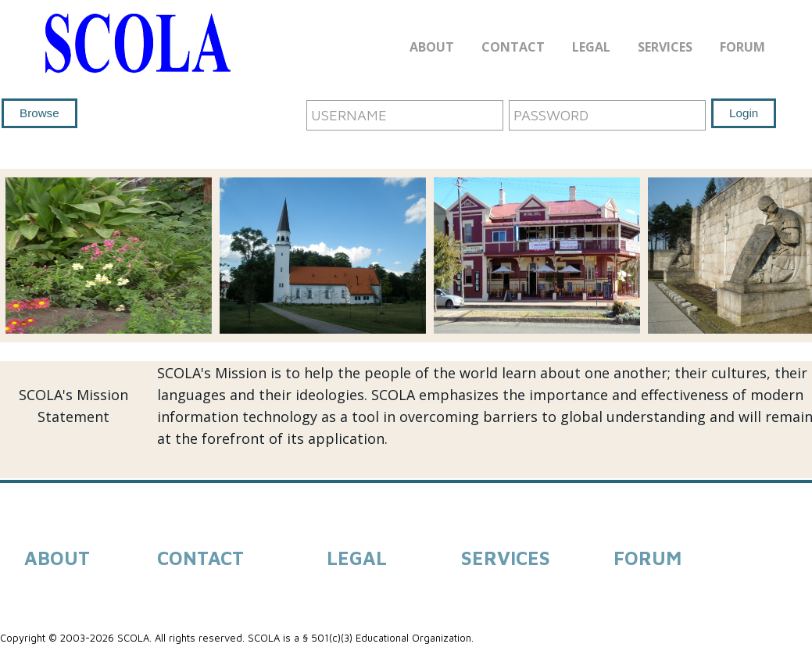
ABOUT (57, 558)
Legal (591, 47)
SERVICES (506, 558)
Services (665, 47)
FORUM (647, 558)
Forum (742, 47)
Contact (513, 47)
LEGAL (357, 558)
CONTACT (200, 558)
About (432, 47)
